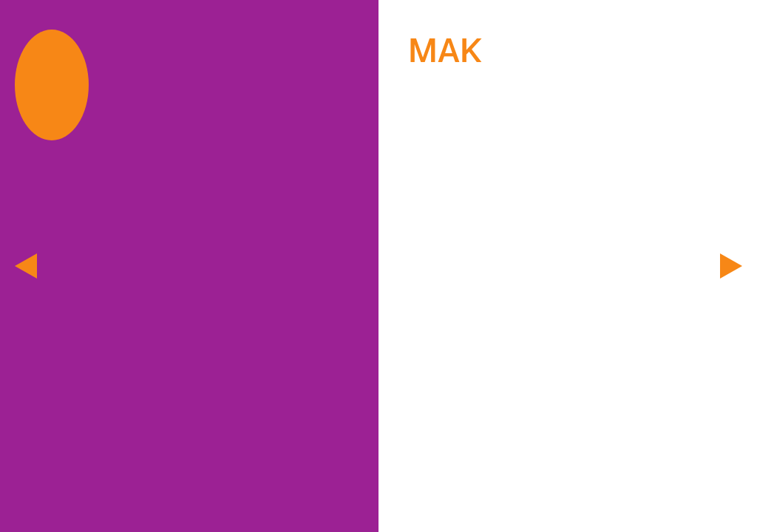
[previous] (26, 266)
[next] (731, 266)
